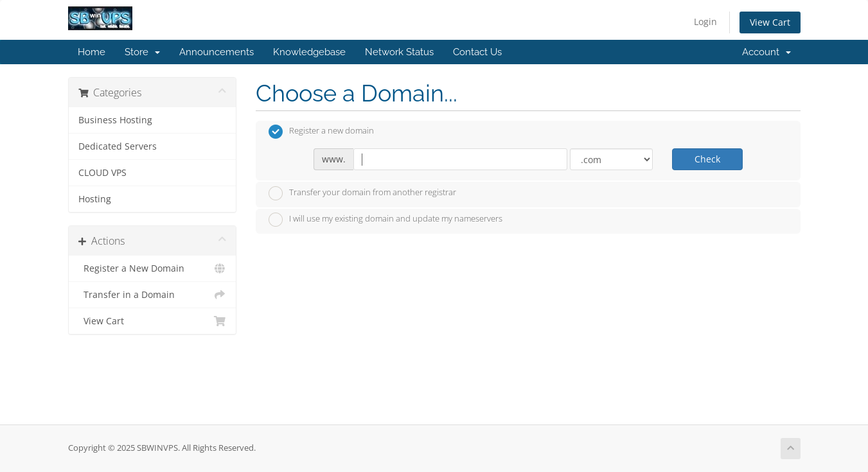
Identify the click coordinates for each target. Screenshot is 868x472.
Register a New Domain (153, 268)
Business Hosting (115, 120)
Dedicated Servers (118, 146)
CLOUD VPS (102, 173)
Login (705, 22)
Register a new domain (321, 132)
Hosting (95, 199)
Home (92, 52)
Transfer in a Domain (153, 295)
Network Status (399, 52)
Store (142, 52)
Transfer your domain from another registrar (362, 193)
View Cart (770, 22)
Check (707, 159)
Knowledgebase (309, 52)
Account (766, 52)
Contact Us (477, 52)
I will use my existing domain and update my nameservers (385, 220)
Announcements (217, 52)
